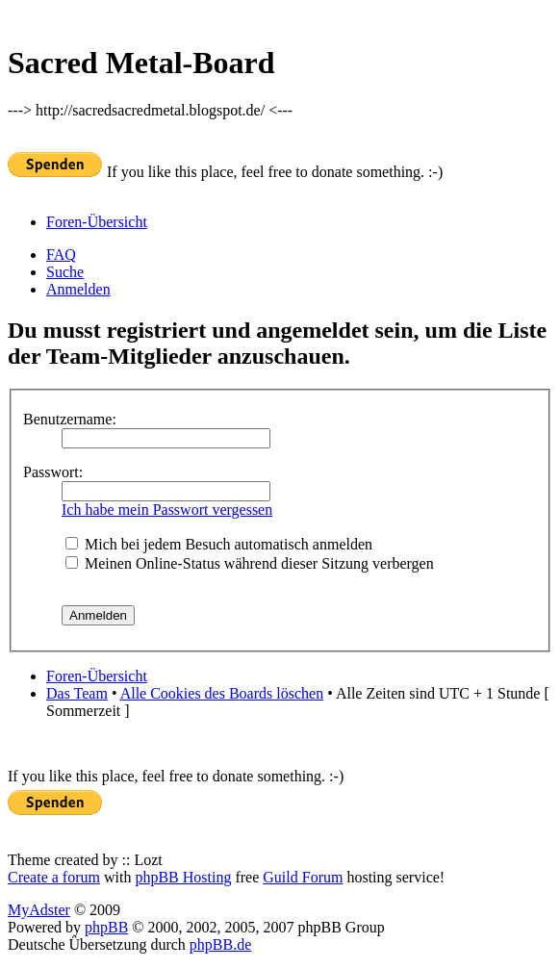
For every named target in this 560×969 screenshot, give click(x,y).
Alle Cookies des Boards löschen (222, 693)
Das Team (77, 693)
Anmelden (78, 289)
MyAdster (39, 910)
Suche (65, 272)
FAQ (61, 255)
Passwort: (53, 472)
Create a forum (54, 877)
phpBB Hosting (183, 877)
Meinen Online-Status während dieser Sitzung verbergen (250, 563)
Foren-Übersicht (97, 222)
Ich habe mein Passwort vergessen (167, 510)
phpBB (106, 927)
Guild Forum (303, 877)
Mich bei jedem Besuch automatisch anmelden (219, 544)
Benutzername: (70, 419)
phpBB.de (220, 944)
